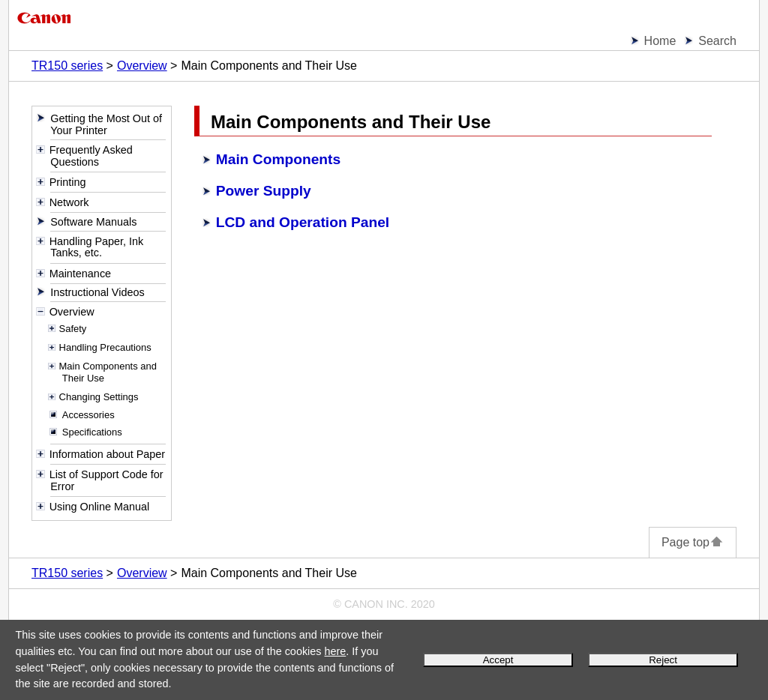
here (335, 651)
